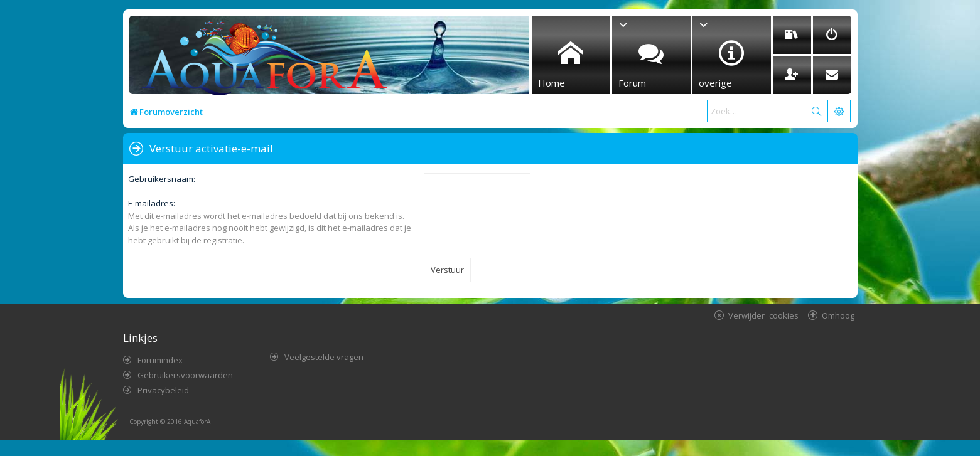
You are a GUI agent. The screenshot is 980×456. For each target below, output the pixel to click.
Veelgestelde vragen (324, 357)
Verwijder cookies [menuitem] (763, 315)
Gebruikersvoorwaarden (185, 375)
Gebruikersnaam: (162, 179)
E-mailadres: (152, 203)
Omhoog (838, 315)
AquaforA (197, 422)
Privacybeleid (163, 390)
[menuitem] (792, 35)
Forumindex (160, 360)
